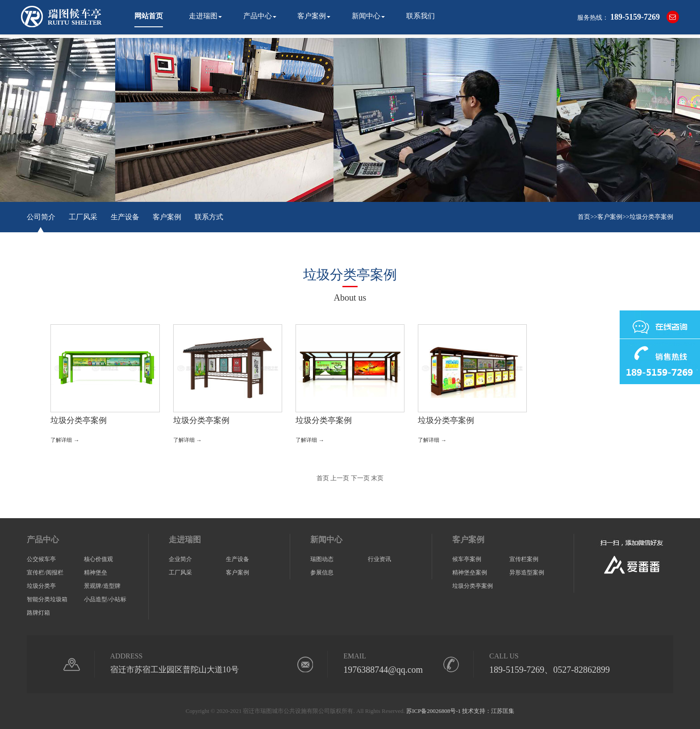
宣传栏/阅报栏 (45, 572)
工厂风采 (83, 217)
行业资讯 (379, 559)
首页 (584, 217)
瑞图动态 (322, 559)
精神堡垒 (96, 572)
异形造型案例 (527, 572)
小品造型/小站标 (105, 599)
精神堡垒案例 (470, 572)
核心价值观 (98, 559)
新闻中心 (366, 16)
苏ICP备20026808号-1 (433, 711)
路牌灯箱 (38, 613)
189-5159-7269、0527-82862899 (550, 670)
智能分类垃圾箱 (47, 599)
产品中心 (258, 16)
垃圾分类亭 (41, 586)
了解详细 (65, 440)
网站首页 (149, 16)
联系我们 (421, 16)
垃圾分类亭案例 (651, 217)
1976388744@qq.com (383, 670)
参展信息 (322, 572)
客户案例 (312, 16)
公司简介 (41, 217)
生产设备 (125, 217)
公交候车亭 (41, 559)
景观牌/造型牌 (102, 586)
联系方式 (209, 217)
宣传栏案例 (524, 559)
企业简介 (180, 559)
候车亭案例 (467, 559)
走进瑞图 (203, 16)
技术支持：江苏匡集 (488, 711)
